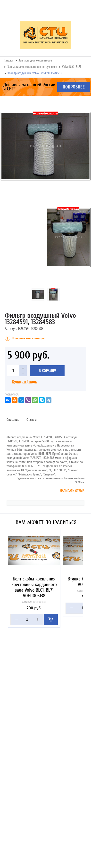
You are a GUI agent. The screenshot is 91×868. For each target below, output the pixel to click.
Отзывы (32, 420)
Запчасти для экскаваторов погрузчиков (32, 67)
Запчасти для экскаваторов (35, 60)
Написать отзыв (72, 491)
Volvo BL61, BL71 (72, 67)
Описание (13, 420)
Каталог (9, 60)
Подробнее (74, 87)
